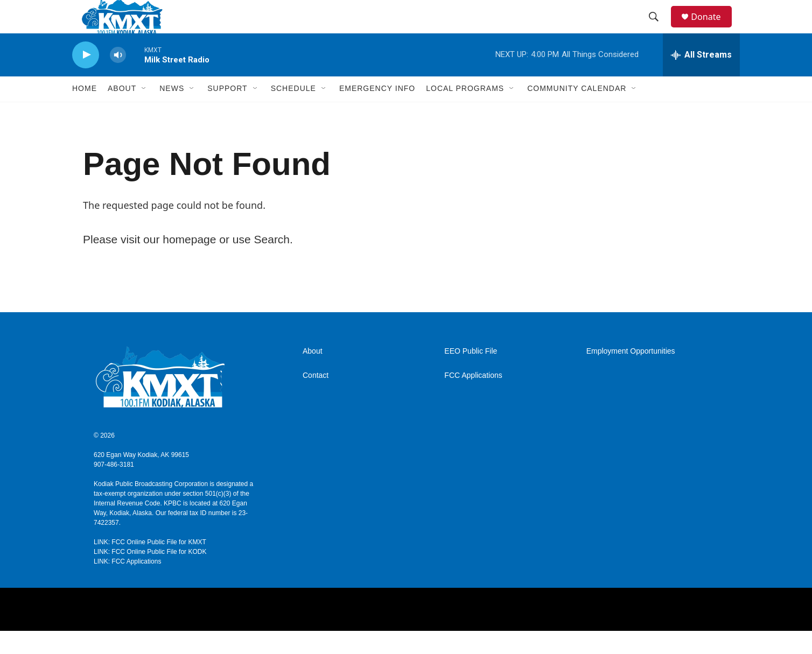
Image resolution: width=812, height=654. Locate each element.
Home (85, 112)
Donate (712, 28)
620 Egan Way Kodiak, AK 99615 (141, 478)
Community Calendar (577, 112)
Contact (316, 399)
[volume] (118, 78)
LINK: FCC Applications (127, 585)
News (172, 112)
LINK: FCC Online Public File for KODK (150, 575)
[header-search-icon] (659, 29)
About (313, 374)
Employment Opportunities (631, 374)
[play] (86, 78)
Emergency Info (377, 112)
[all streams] (701, 78)
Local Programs (465, 112)
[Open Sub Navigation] (144, 112)
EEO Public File (471, 374)
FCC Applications (473, 399)
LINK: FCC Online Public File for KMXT (150, 565)
